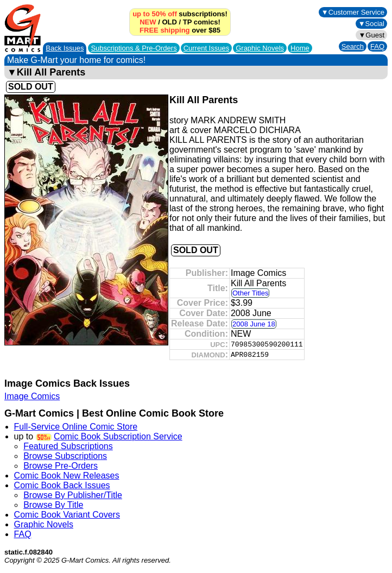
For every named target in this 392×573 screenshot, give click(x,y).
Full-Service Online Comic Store (76, 427)
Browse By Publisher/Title (73, 495)
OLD (169, 22)
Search (353, 46)
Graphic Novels (260, 48)
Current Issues (207, 48)
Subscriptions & (134, 48)
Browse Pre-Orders (61, 466)
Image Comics (32, 396)
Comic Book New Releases (67, 476)
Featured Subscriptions (68, 446)
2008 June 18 (254, 324)
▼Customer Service (353, 12)
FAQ (377, 46)
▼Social (371, 24)
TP (187, 22)
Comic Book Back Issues (62, 485)
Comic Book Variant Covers (67, 515)
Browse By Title (53, 505)
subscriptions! (180, 14)
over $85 (180, 30)
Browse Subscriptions (65, 456)
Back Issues (65, 48)
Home (300, 48)
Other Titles (250, 293)
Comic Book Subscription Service (118, 436)
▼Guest (371, 35)
